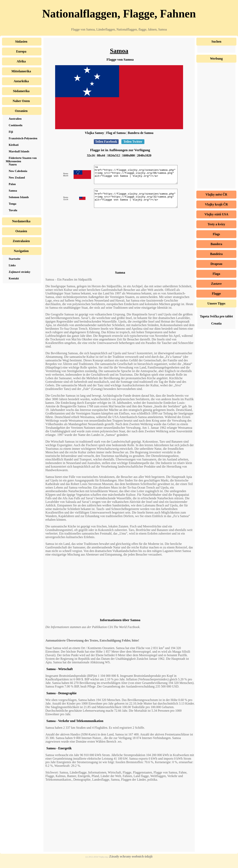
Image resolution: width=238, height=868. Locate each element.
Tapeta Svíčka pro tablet (216, 316)
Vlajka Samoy (94, 133)
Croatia (216, 323)
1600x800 (129, 155)
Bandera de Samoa (141, 133)
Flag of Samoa (116, 133)
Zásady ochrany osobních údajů (131, 864)
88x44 (101, 155)
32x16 (91, 155)
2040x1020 (144, 155)
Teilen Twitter (133, 142)
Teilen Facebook (106, 142)
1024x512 (114, 155)
